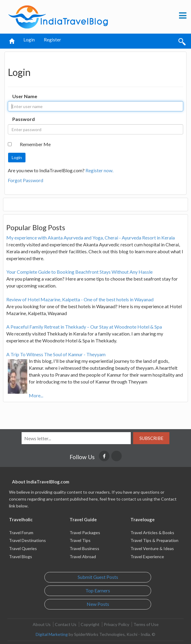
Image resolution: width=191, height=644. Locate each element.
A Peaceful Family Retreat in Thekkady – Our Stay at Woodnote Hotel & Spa (84, 327)
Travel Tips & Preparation (154, 540)
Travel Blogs (21, 557)
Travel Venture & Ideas (152, 548)
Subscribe (151, 438)
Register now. (99, 170)
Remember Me (35, 144)
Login (29, 40)
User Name (25, 96)
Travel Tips (80, 540)
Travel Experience (147, 557)
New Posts (98, 604)
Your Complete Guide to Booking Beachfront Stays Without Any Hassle (79, 272)
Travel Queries (23, 548)
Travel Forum (21, 533)
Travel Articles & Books (152, 533)
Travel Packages (85, 533)
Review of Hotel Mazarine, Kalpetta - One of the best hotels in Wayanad (80, 299)
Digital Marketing (52, 634)
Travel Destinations (27, 540)
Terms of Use (146, 624)
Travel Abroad (83, 557)
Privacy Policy (116, 624)
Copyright (90, 624)
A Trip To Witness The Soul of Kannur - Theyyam (56, 354)
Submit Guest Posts (98, 577)
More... (36, 395)
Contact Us (66, 624)
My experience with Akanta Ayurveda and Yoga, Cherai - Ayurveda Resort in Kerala (91, 238)
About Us (42, 624)
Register (52, 40)
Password (24, 119)
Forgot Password (25, 180)
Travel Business (84, 548)
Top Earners (98, 590)
